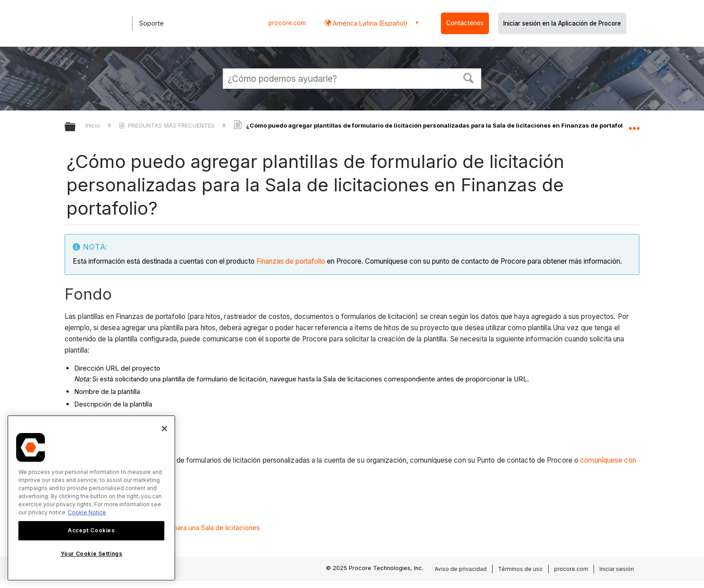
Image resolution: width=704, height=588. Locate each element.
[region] (91, 498)
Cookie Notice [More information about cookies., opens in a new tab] (87, 512)
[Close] (164, 429)
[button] (469, 77)
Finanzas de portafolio (291, 261)
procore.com (287, 23)
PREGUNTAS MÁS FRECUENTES (168, 125)
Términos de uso (520, 569)
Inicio (94, 125)
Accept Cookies (91, 530)
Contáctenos (465, 23)
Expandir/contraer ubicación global (634, 124)
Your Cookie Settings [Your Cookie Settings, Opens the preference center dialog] (92, 554)
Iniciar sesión (617, 569)
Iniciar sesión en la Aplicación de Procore (562, 23)
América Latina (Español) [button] (369, 23)
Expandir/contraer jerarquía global (76, 127)
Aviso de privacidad (461, 569)
